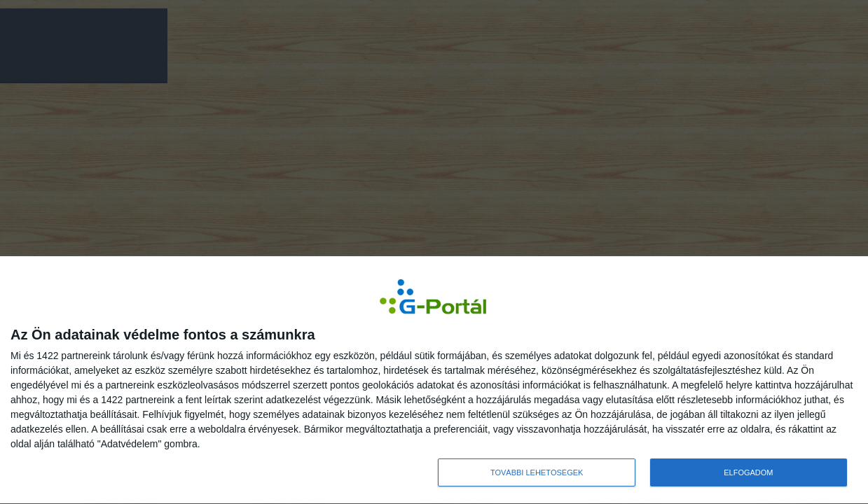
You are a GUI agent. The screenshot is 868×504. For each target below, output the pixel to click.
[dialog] (434, 380)
